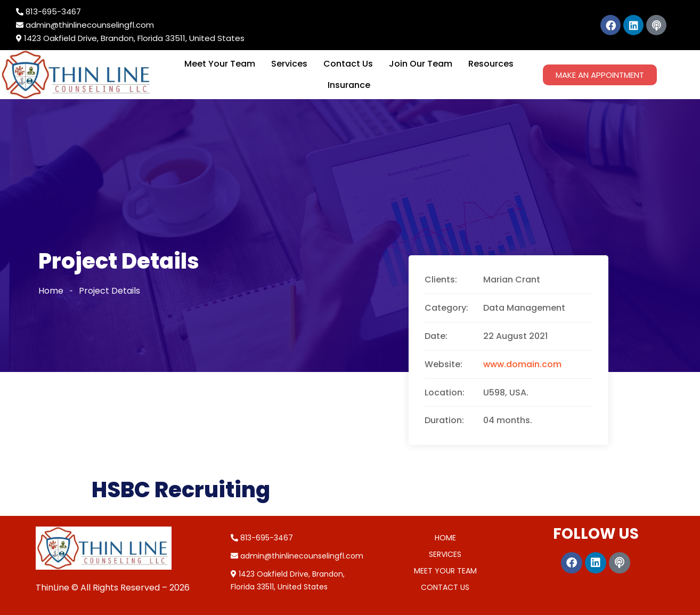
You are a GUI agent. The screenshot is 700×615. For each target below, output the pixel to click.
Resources (491, 64)
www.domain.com (522, 364)
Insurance (349, 85)
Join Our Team (421, 64)
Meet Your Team (220, 64)
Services (289, 64)
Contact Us (348, 64)
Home (51, 291)
